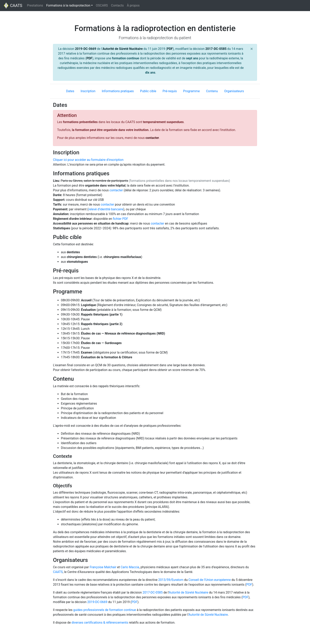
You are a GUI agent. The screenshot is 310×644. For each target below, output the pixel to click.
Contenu (212, 91)
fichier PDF (121, 219)
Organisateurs (234, 91)
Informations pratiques (118, 91)
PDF (170, 49)
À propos (133, 5)
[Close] (252, 49)
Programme (191, 91)
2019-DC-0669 (86, 49)
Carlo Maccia (130, 567)
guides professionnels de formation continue (104, 610)
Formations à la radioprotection (70, 5)
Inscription (88, 91)
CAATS (13, 6)
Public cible (148, 91)
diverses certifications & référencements (100, 623)
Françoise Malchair (103, 567)
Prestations (35, 5)
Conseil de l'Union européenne (210, 580)
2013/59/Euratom (171, 580)
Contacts (117, 5)
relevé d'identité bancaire (106, 209)
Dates (70, 91)
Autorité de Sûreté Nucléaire (122, 49)
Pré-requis (170, 91)
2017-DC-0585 (216, 49)
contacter (152, 138)
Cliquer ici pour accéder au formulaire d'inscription (88, 160)
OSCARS (102, 5)
